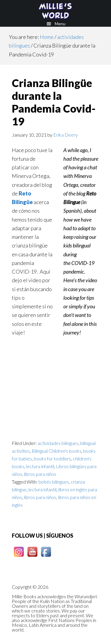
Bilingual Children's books (57, 451)
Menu (60, 24)
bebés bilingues (54, 482)
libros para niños (40, 474)
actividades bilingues (58, 443)
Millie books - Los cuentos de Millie (55, 10)
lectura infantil (40, 466)
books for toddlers (52, 458)
